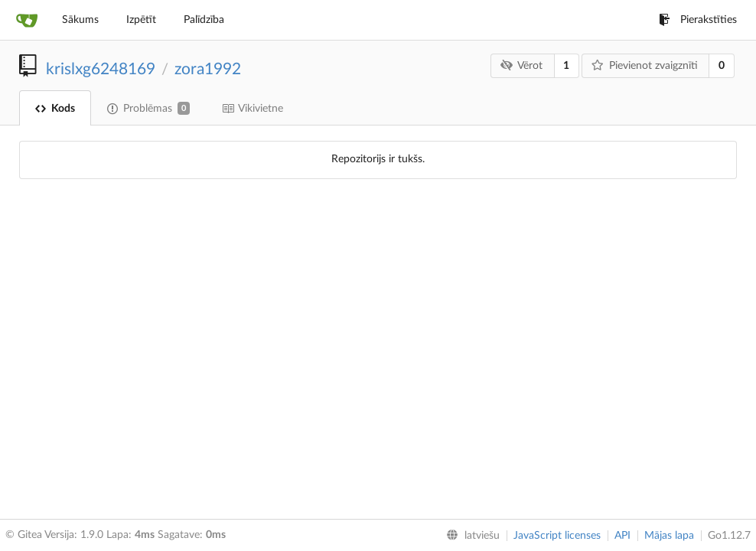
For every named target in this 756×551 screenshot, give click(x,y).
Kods (55, 109)
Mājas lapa (669, 536)
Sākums (80, 20)
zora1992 (208, 69)
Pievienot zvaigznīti (645, 65)
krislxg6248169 (101, 69)
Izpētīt (141, 20)
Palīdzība (204, 20)
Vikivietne (253, 109)
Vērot (521, 65)
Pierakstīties (698, 20)
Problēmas (148, 108)
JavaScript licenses (557, 536)
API (622, 536)
